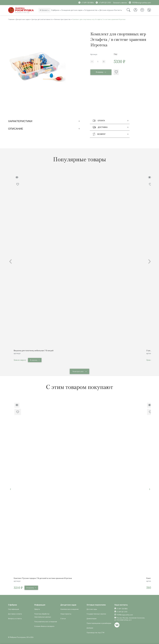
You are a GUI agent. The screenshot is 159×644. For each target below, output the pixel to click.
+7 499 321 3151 (103, 3)
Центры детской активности (46, 20)
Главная (12, 20)
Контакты (118, 10)
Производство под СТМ (95, 632)
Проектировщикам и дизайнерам (99, 623)
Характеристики (45, 122)
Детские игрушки (107, 10)
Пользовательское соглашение (46, 621)
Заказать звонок (120, 3)
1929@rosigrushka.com (140, 3)
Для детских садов (25, 20)
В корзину (101, 73)
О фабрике (55, 10)
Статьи (63, 618)
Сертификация (14, 609)
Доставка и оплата (15, 614)
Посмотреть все (79, 372)
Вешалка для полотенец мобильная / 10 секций (34, 350)
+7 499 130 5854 (86, 3)
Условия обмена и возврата (44, 626)
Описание (45, 129)
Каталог (45, 10)
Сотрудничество (91, 10)
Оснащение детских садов (72, 10)
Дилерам (90, 628)
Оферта (37, 609)
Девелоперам (92, 618)
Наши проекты (66, 614)
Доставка (111, 128)
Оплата (111, 121)
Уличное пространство (70, 20)
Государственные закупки (96, 614)
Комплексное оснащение (70, 609)
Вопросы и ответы (15, 618)
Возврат (111, 135)
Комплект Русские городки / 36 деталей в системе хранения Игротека (44, 578)
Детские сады (92, 609)
